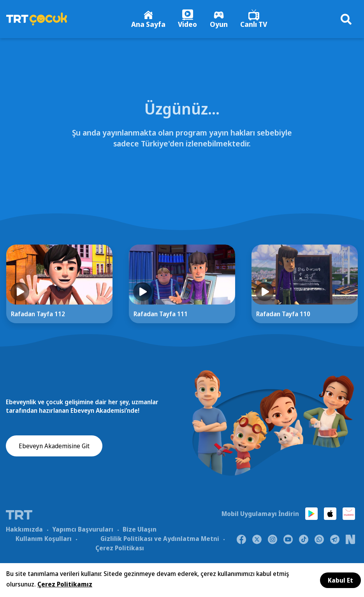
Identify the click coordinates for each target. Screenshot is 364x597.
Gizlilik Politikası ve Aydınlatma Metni (160, 543)
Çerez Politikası (120, 552)
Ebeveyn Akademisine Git (54, 454)
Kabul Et (340, 580)
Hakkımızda (24, 534)
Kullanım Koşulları (44, 543)
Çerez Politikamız (65, 584)
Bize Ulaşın (140, 534)
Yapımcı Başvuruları (83, 534)
